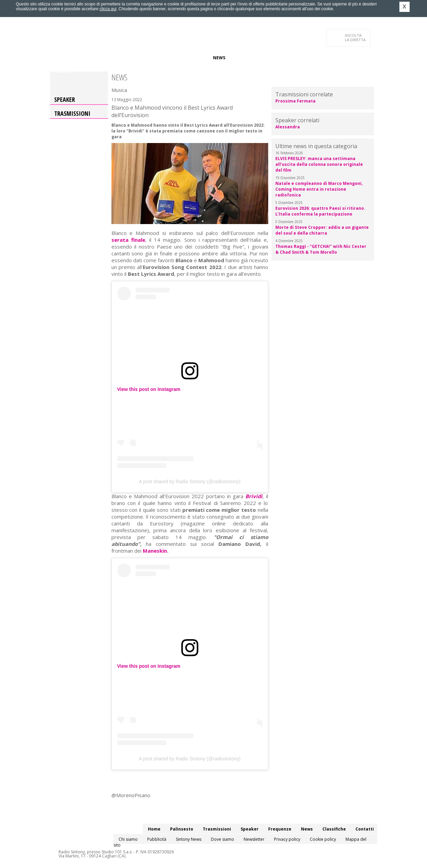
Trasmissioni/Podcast (128, 58)
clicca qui (108, 9)
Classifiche (244, 58)
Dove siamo (223, 839)
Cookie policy (323, 839)
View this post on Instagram (149, 389)
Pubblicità (157, 839)
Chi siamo (128, 839)
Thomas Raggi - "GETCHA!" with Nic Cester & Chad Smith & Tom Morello (321, 249)
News (219, 58)
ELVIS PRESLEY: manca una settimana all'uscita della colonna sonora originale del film (319, 164)
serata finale (128, 240)
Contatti (64, 71)
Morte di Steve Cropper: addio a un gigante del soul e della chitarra (322, 230)
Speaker (168, 58)
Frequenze (195, 58)
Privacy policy (287, 839)
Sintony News (189, 839)
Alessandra (288, 127)
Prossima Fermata (295, 101)
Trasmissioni (72, 113)
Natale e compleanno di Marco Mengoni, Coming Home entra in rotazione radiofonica (319, 189)
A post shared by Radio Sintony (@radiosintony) (189, 482)
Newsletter (254, 839)
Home (59, 58)
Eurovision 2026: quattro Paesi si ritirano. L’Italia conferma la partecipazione (320, 211)
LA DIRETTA (356, 37)
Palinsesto (84, 58)
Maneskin (155, 551)
